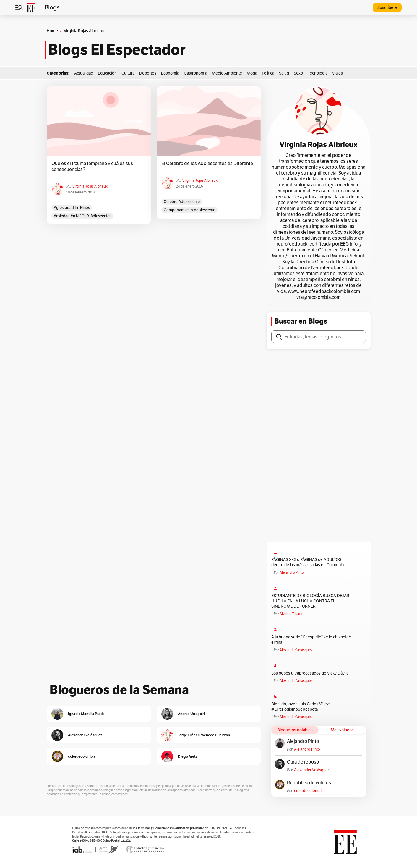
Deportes (148, 73)
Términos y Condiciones (154, 828)
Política (268, 73)
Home (52, 31)
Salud (284, 73)
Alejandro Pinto (292, 572)
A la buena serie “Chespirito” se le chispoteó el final (311, 640)
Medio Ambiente (227, 73)
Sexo (298, 73)
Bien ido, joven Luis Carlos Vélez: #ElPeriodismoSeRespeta (300, 706)
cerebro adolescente (182, 202)
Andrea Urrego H (192, 714)
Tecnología (318, 73)
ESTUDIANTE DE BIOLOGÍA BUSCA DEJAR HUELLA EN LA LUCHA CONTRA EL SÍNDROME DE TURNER (310, 601)
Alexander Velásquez (296, 650)
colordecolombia (309, 791)
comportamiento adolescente (189, 210)
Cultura (128, 73)
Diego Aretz (188, 756)
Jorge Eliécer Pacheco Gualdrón (204, 735)
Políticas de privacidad (189, 828)
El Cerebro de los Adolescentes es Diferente (207, 164)
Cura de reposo (303, 762)
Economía (170, 73)
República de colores (309, 783)
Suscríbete (387, 7)
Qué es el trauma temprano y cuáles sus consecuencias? (92, 167)
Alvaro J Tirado (291, 614)
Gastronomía (195, 73)
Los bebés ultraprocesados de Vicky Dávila (311, 673)
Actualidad (84, 73)
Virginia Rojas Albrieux (90, 186)
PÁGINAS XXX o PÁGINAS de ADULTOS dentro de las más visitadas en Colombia (308, 562)
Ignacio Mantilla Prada (86, 714)
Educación (107, 73)
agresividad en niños (72, 208)
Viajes (338, 73)
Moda (252, 73)
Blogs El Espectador (117, 50)
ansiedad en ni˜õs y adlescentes (82, 216)
